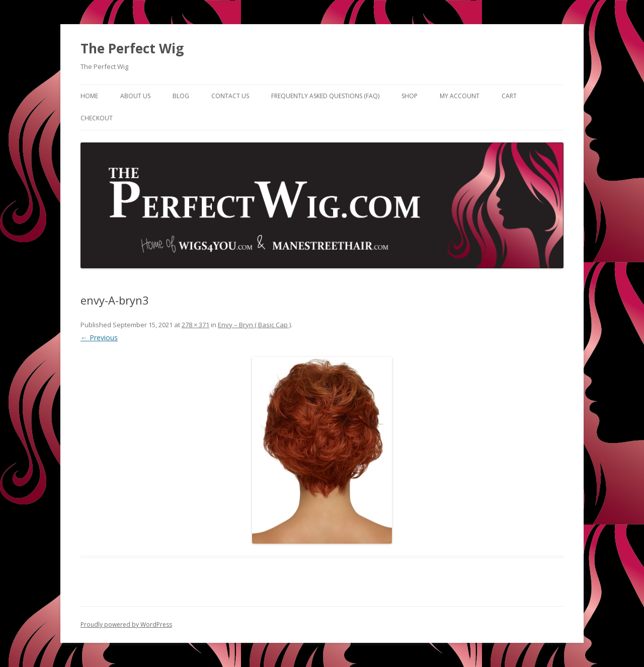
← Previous (99, 338)
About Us (135, 96)
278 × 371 (195, 325)
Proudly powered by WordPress (126, 624)
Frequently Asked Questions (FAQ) (325, 96)
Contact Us (230, 96)
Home (89, 96)
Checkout (97, 118)
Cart (509, 96)
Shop (410, 96)
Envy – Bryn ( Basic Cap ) (254, 325)
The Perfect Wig (132, 48)
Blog (181, 96)
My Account (460, 96)
